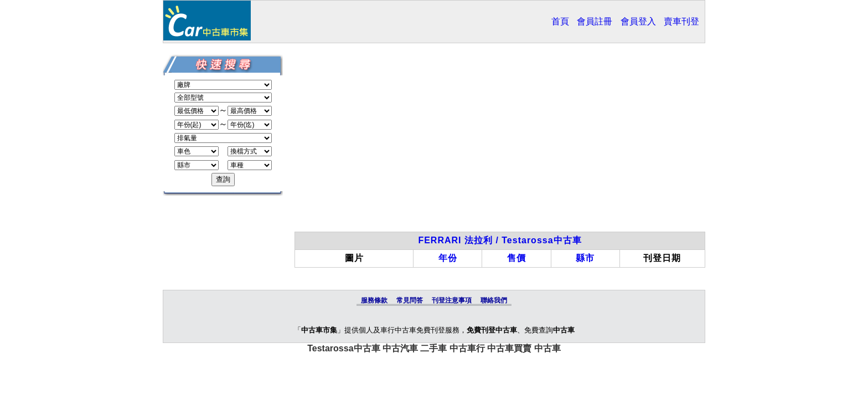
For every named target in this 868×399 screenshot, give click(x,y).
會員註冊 (595, 21)
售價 (516, 258)
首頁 (560, 21)
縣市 (585, 258)
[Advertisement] (500, 143)
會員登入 (638, 21)
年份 (448, 258)
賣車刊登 (681, 21)
